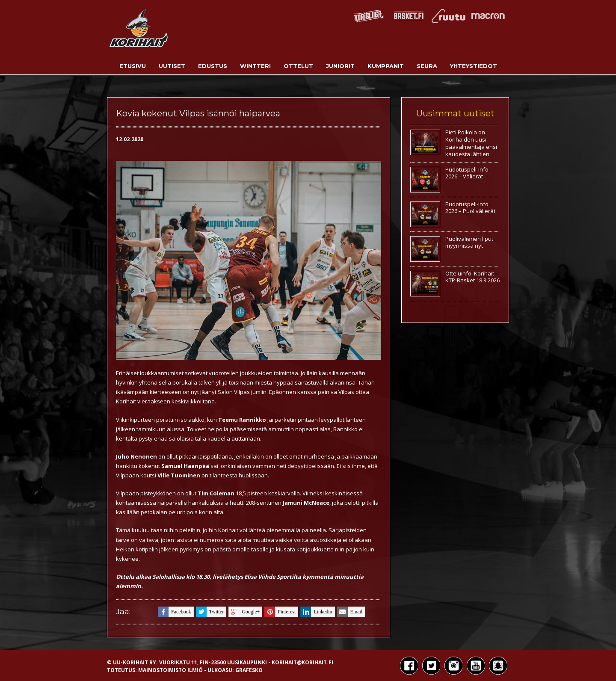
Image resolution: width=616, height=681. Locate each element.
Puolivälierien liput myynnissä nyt (469, 242)
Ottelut (298, 66)
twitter (210, 612)
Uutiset (172, 66)
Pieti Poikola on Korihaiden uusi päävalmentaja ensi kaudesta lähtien (471, 143)
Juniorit (340, 66)
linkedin (316, 612)
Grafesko (249, 670)
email (350, 612)
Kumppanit (386, 66)
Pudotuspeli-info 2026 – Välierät (467, 173)
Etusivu (133, 66)
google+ (244, 612)
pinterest (280, 612)
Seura (427, 66)
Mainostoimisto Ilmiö (170, 670)
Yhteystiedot (474, 66)
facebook (175, 612)
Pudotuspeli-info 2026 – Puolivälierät (470, 208)
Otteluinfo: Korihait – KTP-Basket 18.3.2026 (472, 277)
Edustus (213, 66)
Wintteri (255, 66)
